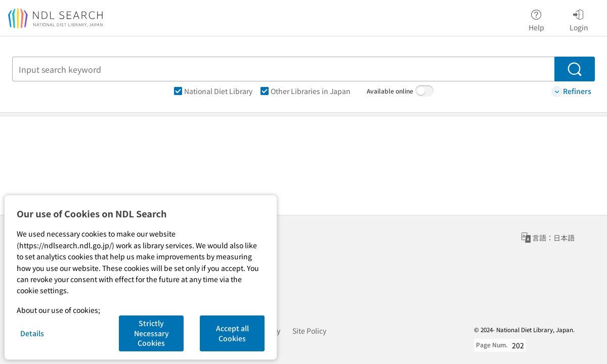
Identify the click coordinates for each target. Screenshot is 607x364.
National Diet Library (213, 91)
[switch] (424, 91)
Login (579, 19)
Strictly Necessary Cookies (151, 333)
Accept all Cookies (232, 333)
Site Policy (309, 331)
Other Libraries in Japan (306, 91)
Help (536, 19)
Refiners (572, 91)
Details (32, 333)
